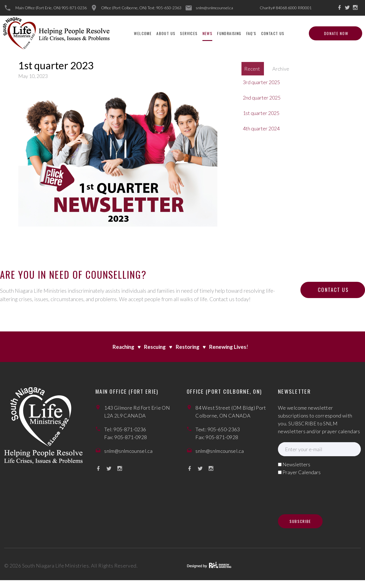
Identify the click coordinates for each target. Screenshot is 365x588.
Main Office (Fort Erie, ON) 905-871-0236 (51, 8)
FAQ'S (251, 33)
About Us (166, 33)
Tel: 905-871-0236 (125, 429)
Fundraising (229, 33)
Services (189, 33)
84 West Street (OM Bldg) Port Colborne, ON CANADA (231, 412)
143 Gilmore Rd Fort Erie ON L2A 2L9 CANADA (137, 412)
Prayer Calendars (302, 472)
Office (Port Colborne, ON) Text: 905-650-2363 (141, 8)
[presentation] (321, 491)
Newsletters (296, 464)
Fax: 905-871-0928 (126, 437)
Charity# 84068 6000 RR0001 (286, 8)
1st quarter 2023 (56, 65)
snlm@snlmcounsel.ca (214, 8)
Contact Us (273, 33)
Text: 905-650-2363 (218, 429)
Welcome (143, 33)
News (207, 33)
